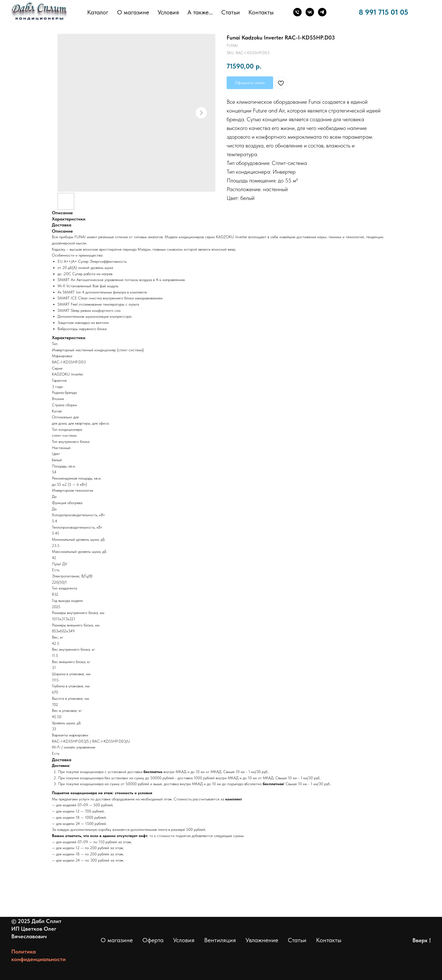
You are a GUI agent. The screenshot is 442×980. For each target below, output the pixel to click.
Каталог (98, 12)
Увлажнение (262, 940)
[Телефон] (297, 12)
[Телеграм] (322, 12)
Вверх (422, 941)
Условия (168, 12)
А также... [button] (200, 12)
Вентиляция (220, 940)
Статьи (231, 12)
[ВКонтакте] (310, 12)
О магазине (133, 12)
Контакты (261, 12)
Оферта (153, 940)
